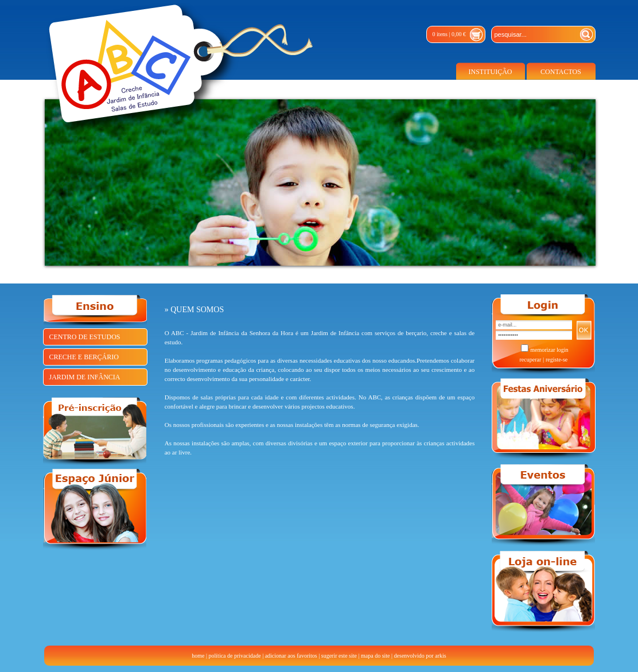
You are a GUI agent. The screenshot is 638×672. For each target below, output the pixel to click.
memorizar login (549, 350)
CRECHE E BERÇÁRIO (84, 357)
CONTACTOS (561, 72)
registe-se (557, 360)
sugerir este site (339, 656)
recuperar (530, 360)
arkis (440, 656)
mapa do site (376, 656)
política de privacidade (235, 656)
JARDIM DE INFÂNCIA (85, 377)
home (198, 656)
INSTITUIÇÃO (491, 72)
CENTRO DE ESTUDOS (85, 337)
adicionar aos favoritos (291, 656)
